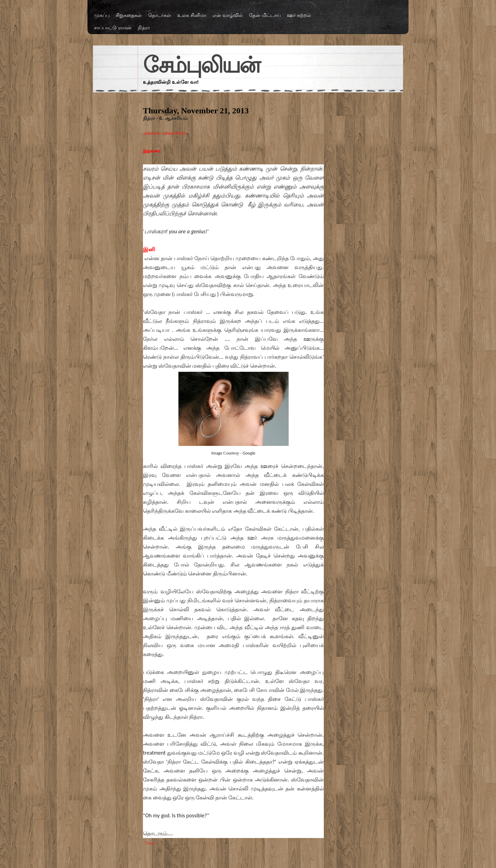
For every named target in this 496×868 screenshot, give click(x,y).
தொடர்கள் (160, 15)
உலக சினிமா (192, 15)
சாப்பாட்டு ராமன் (113, 28)
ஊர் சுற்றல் (299, 15)
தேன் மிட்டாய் (265, 15)
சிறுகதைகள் (129, 15)
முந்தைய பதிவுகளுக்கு (165, 133)
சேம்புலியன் (201, 65)
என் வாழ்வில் (228, 15)
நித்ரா (144, 28)
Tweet (150, 843)
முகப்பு (102, 15)
